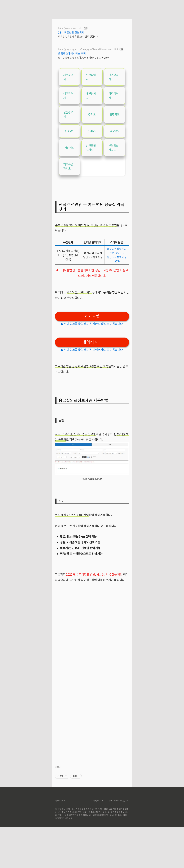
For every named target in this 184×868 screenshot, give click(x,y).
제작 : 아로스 (60, 801)
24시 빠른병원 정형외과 (71, 32)
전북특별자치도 (113, 148)
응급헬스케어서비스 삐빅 (72, 54)
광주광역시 (113, 96)
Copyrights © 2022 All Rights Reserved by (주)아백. (110, 801)
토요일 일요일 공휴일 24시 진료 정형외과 (78, 36)
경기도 (92, 114)
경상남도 (69, 148)
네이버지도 (85, 292)
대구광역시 (68, 96)
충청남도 (69, 131)
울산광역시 (68, 114)
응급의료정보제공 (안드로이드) (117, 251)
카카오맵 (72, 292)
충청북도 (115, 114)
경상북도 (115, 131)
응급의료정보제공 (93, 257)
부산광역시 (91, 77)
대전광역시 (91, 96)
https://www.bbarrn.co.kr (70, 28)
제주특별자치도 (68, 166)
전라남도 (92, 131)
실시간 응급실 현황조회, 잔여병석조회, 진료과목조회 (84, 57)
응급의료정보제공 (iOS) (117, 259)
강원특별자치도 (91, 148)
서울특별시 (68, 77)
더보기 (58, 767)
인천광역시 (113, 77)
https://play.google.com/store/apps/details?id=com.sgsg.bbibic (88, 49)
